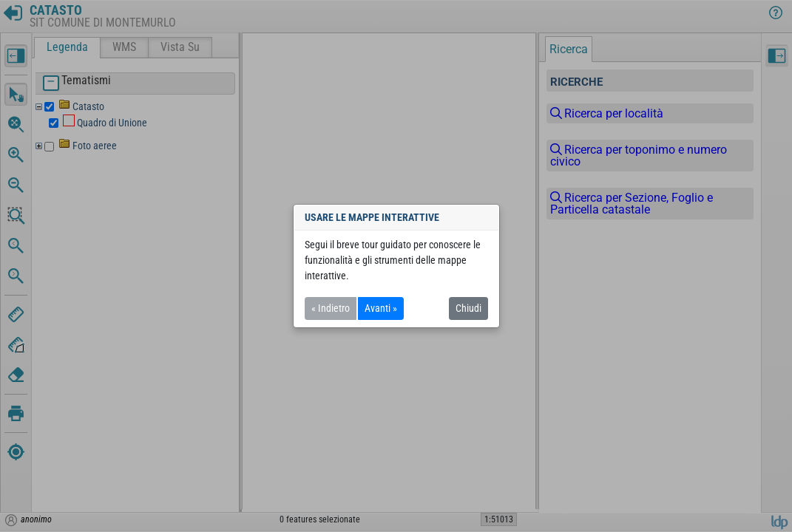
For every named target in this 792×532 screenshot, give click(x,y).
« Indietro (331, 308)
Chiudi (468, 308)
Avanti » (381, 308)
